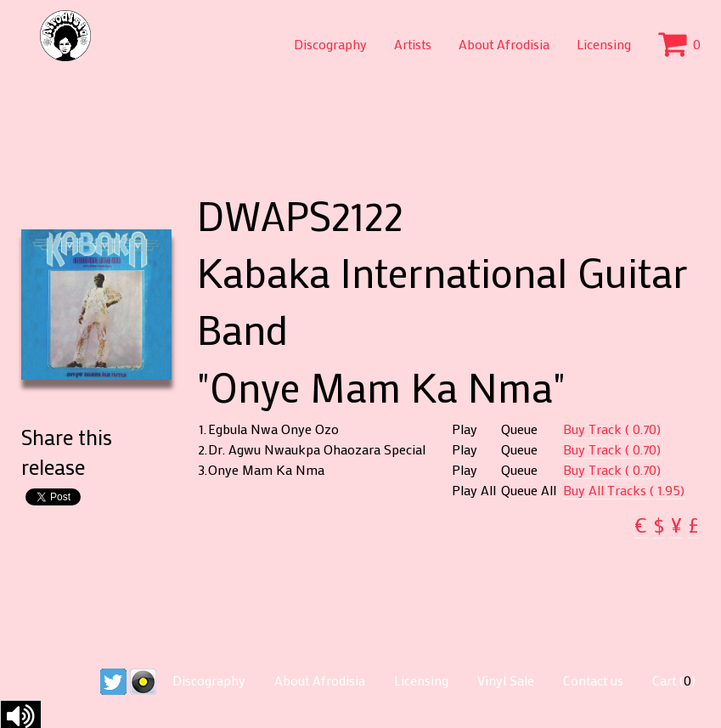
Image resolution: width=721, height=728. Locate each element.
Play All (474, 490)
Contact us (593, 680)
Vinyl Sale (506, 680)
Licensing (604, 44)
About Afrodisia (504, 44)
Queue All (529, 490)
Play (465, 429)
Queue (519, 429)
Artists (413, 44)
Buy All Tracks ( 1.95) (624, 490)
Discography (330, 44)
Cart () (674, 680)
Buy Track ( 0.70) (612, 429)
